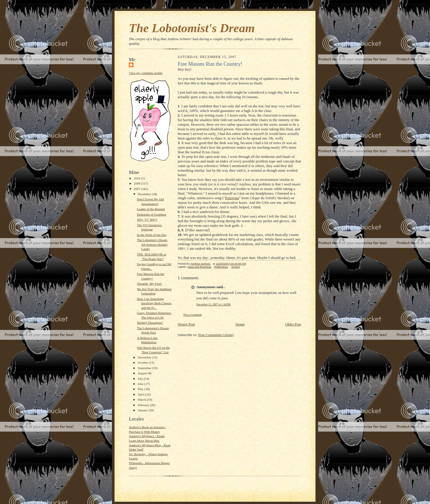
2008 (137, 183)
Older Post (293, 324)
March (142, 400)
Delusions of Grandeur (152, 214)
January (143, 410)
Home (240, 324)
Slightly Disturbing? (150, 323)
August (143, 373)
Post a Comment (193, 315)
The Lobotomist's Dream (192, 28)
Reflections (221, 267)
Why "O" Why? (147, 220)
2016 (137, 178)
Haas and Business (199, 267)
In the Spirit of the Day (152, 235)
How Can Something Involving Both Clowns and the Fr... (154, 303)
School (236, 267)
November (145, 357)
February (144, 405)
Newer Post (186, 324)
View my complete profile (146, 73)
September (145, 368)
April (142, 394)
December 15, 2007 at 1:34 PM (213, 304)
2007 (137, 189)
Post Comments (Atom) (216, 335)
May (141, 389)
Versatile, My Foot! (149, 284)
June (141, 384)
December (145, 194)
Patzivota (232, 198)
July (141, 379)
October (143, 363)
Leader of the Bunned (151, 209)
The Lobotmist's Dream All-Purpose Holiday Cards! (152, 244)
